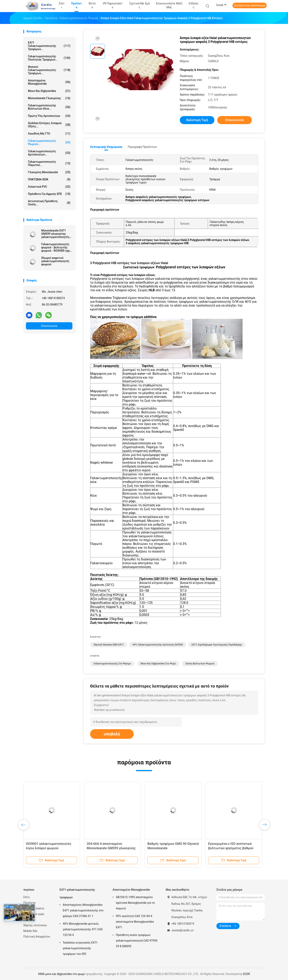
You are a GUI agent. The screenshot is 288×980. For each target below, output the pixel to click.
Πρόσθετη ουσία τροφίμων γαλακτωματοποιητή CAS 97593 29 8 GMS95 (137, 941)
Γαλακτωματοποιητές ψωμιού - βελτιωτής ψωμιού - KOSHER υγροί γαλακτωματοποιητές (57, 247)
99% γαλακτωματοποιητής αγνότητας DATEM (158, 645)
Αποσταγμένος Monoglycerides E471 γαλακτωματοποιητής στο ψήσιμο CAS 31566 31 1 (83, 910)
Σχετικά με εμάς (34, 914)
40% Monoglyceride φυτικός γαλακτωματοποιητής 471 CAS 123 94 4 (83, 929)
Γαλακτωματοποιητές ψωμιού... (49, 142)
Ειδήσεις (29, 920)
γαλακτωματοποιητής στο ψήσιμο (112, 664)
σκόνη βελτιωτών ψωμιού (200, 664)
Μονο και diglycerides (49, 91)
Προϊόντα (29, 903)
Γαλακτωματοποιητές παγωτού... (49, 163)
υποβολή (112, 734)
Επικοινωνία (49, 326)
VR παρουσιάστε (34, 908)
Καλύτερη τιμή (197, 120)
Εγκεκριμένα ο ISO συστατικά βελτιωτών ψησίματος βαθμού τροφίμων (231, 848)
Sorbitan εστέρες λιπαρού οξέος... (49, 125)
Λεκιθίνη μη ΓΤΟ (49, 134)
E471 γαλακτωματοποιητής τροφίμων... (49, 46)
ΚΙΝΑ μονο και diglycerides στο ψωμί (61, 974)
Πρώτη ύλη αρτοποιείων (49, 116)
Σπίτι (27, 897)
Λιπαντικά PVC (49, 187)
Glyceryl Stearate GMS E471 (109, 645)
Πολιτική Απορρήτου (37, 937)
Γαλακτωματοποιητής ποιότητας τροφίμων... (49, 58)
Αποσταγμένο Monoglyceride (49, 82)
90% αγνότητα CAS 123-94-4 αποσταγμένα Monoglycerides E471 (135, 922)
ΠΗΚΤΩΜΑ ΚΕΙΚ (49, 179)
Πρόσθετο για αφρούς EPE (49, 194)
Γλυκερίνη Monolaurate (49, 172)
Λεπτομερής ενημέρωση (106, 147)
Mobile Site (30, 931)
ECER (246, 974)
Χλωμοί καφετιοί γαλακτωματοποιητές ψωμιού (55, 261)
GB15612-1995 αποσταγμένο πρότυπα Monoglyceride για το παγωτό (135, 903)
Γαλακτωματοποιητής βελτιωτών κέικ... (49, 107)
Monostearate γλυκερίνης (49, 98)
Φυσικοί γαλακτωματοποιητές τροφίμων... (49, 70)
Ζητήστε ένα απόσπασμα (250, 5)
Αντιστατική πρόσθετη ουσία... (49, 203)
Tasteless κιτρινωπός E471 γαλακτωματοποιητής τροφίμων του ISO (80, 948)
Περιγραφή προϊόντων (142, 147)
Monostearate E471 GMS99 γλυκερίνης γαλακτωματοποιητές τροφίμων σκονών (55, 234)
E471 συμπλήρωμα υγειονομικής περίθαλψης (217, 645)
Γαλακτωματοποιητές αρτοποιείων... (49, 153)
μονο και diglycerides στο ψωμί (158, 664)
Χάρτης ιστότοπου (35, 925)
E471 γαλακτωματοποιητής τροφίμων (77, 894)
